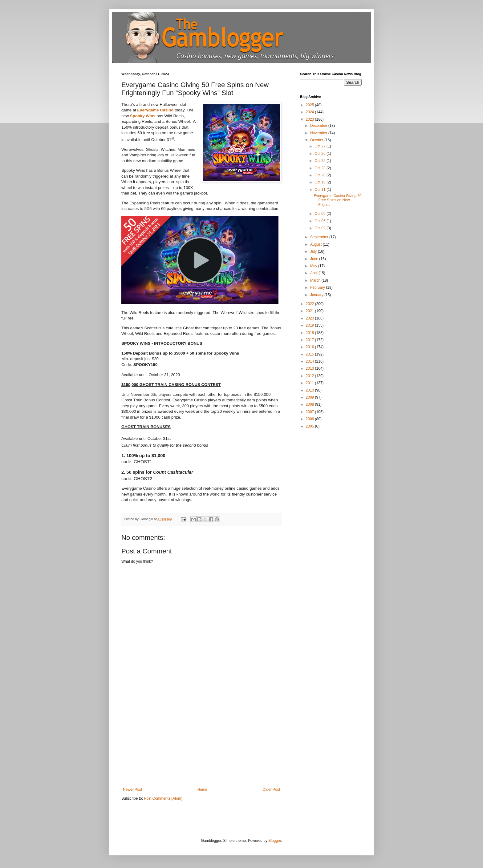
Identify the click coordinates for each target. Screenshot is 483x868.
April (314, 273)
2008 (310, 404)
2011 (310, 383)
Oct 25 (321, 161)
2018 (310, 333)
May (314, 266)
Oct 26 (321, 154)
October (317, 140)
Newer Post (132, 790)
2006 (310, 419)
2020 (310, 318)
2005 (310, 426)
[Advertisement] (201, 741)
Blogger (275, 841)
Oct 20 (321, 175)
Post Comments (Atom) (163, 798)
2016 (310, 347)
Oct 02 (321, 228)
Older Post (271, 790)
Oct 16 (321, 182)
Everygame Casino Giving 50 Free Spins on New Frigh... (337, 200)
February (318, 287)
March (316, 280)
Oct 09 (321, 214)
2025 (310, 105)
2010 (310, 390)
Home (202, 790)
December (319, 126)
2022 (310, 304)
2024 (310, 112)
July (314, 251)
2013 (310, 368)
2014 (310, 361)
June (315, 259)
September (320, 237)
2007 (310, 412)
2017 (310, 340)
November (319, 133)
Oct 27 (321, 146)
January (317, 295)
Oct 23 (321, 168)
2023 (310, 119)
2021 (310, 311)
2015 (310, 354)
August (317, 244)
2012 (310, 376)
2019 (310, 325)
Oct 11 (321, 190)
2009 (310, 397)
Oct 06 (321, 221)
